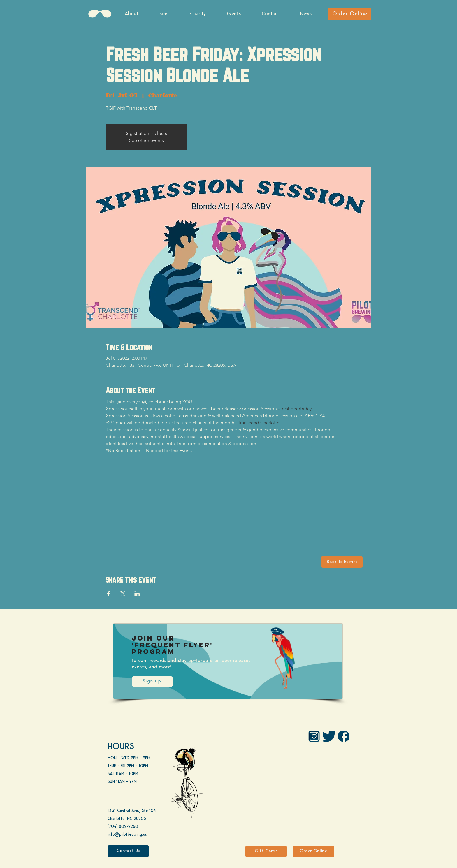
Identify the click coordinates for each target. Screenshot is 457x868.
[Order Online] (349, 14)
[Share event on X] (123, 594)
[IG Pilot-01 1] (314, 736)
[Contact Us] (128, 851)
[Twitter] (329, 736)
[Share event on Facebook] (109, 594)
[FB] (344, 736)
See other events (146, 140)
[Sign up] (152, 682)
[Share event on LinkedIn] (137, 594)
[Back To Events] (342, 562)
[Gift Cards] (266, 851)
